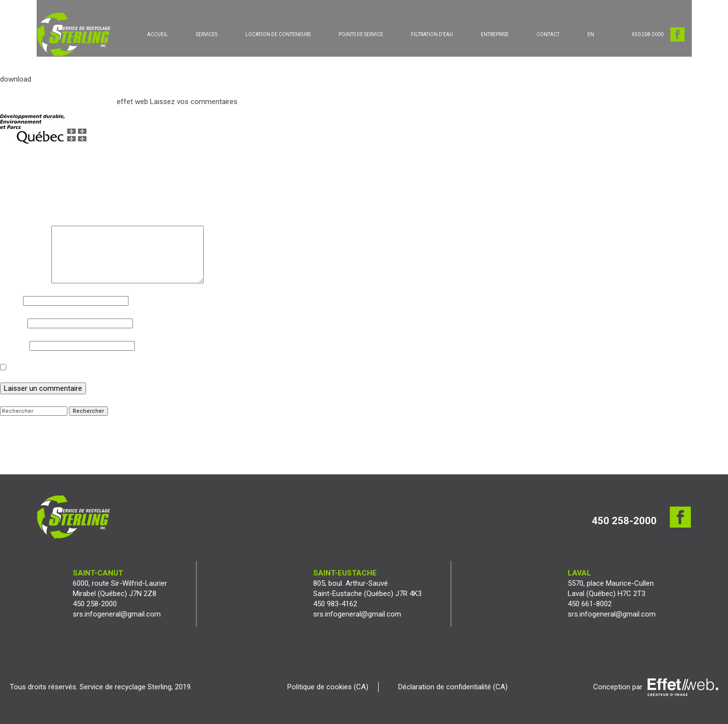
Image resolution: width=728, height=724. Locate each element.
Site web (14, 345)
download (16, 79)
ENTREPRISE (495, 34)
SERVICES (207, 34)
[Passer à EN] (591, 35)
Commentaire (25, 231)
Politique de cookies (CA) (328, 687)
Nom (11, 300)
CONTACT (548, 34)
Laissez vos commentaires (194, 102)
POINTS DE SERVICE (361, 34)
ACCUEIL (158, 34)
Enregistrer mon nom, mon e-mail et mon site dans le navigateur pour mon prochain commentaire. (166, 368)
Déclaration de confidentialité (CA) (453, 687)
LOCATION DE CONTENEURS (278, 34)
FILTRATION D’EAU (432, 34)
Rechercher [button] (88, 411)
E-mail (13, 323)
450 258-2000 (648, 34)
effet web (132, 102)
